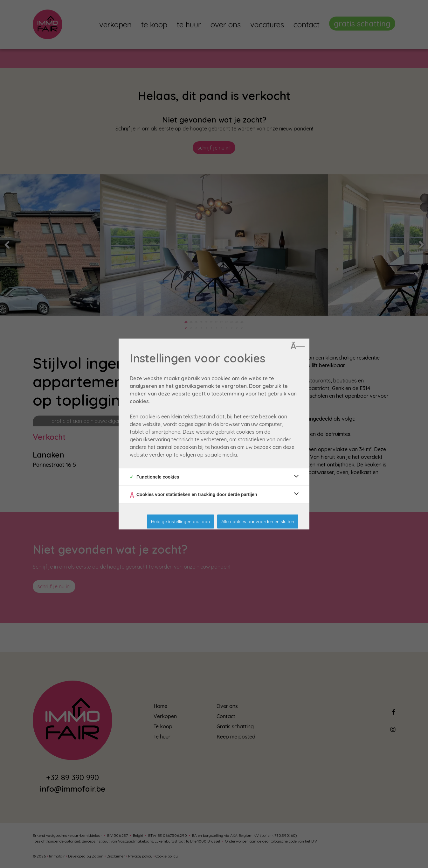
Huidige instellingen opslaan (180, 521)
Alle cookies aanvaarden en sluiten (258, 521)
